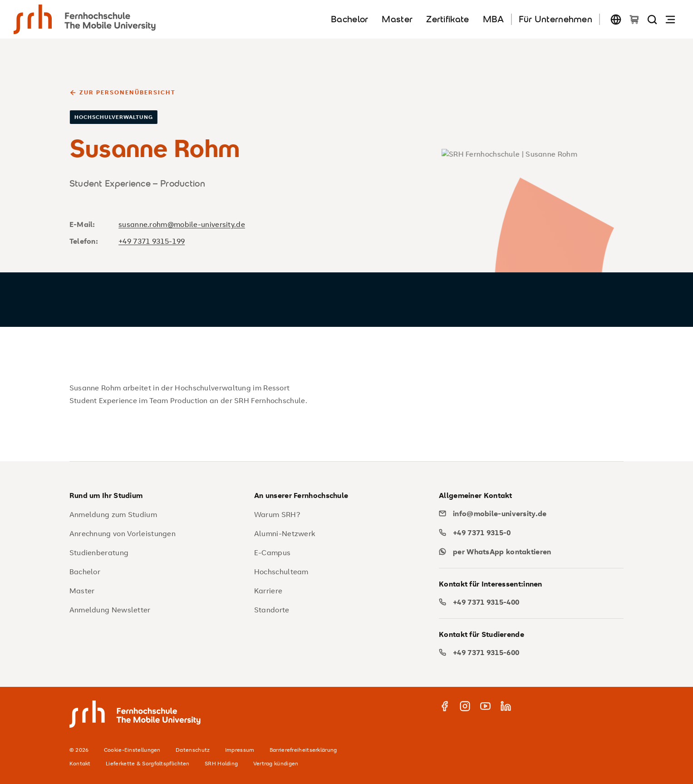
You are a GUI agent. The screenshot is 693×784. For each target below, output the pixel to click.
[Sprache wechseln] (616, 19)
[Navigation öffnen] (670, 19)
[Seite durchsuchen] (652, 19)
